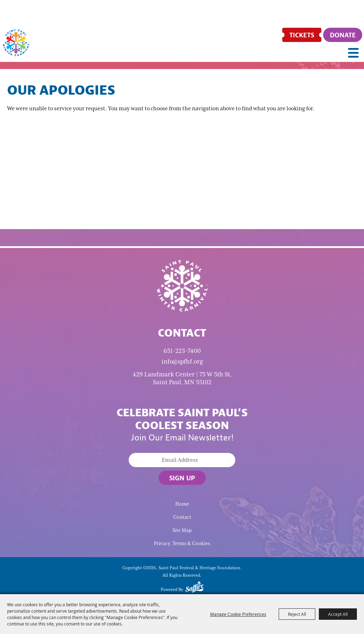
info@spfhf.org (182, 361)
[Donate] (343, 35)
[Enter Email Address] (182, 460)
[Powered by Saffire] (194, 588)
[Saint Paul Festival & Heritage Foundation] (16, 43)
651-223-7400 (182, 351)
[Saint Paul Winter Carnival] (182, 285)
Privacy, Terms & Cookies (182, 543)
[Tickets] (302, 35)
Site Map (182, 530)
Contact (182, 517)
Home (182, 504)
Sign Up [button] (182, 478)
